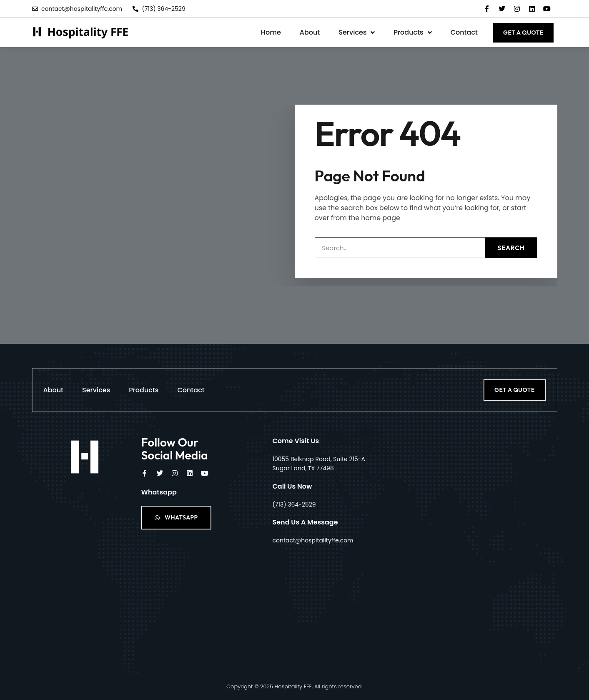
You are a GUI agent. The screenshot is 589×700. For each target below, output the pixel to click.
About (310, 32)
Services (357, 33)
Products (412, 33)
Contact (464, 32)
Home (271, 32)
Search (511, 233)
